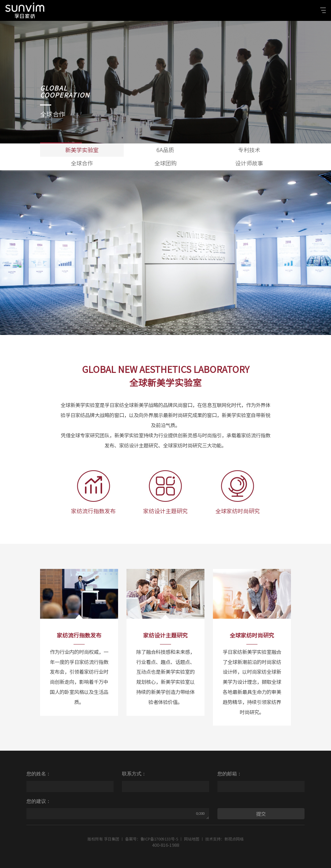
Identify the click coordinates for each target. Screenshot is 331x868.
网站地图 (192, 839)
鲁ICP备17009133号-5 (159, 839)
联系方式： (134, 774)
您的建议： (39, 801)
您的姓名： (39, 774)
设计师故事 (249, 163)
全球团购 (165, 163)
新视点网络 (234, 839)
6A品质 (165, 150)
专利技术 (249, 150)
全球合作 (82, 163)
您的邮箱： (230, 774)
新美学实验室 (82, 150)
